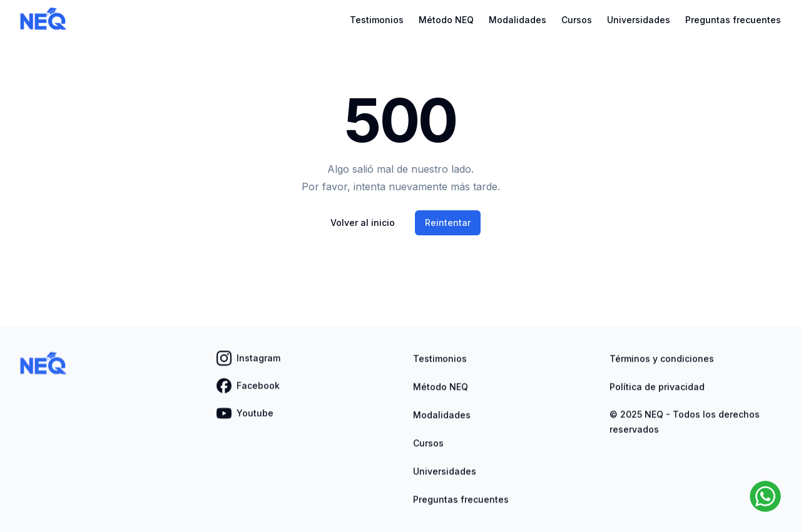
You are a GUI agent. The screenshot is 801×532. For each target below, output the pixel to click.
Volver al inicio (363, 223)
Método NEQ (446, 20)
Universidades (639, 20)
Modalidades (518, 20)
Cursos (577, 20)
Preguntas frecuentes (733, 20)
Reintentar (448, 223)
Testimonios (377, 20)
